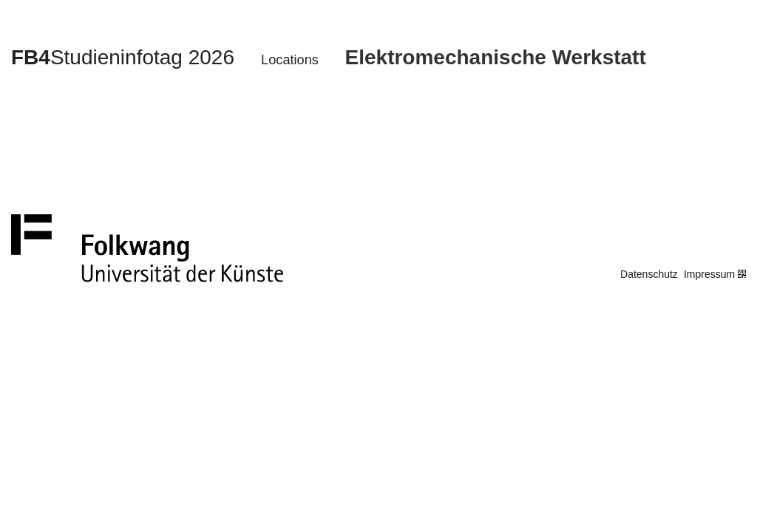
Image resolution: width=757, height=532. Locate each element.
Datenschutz (649, 274)
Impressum (709, 274)
